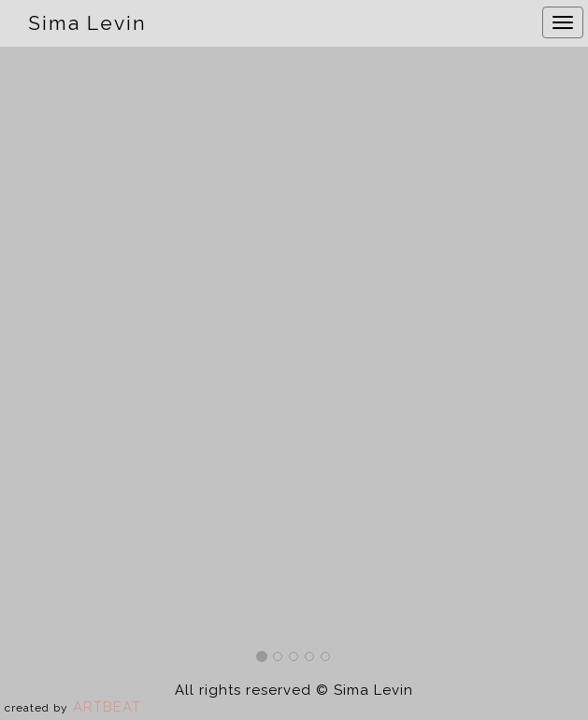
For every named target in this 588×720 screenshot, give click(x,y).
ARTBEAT (107, 707)
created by (36, 708)
